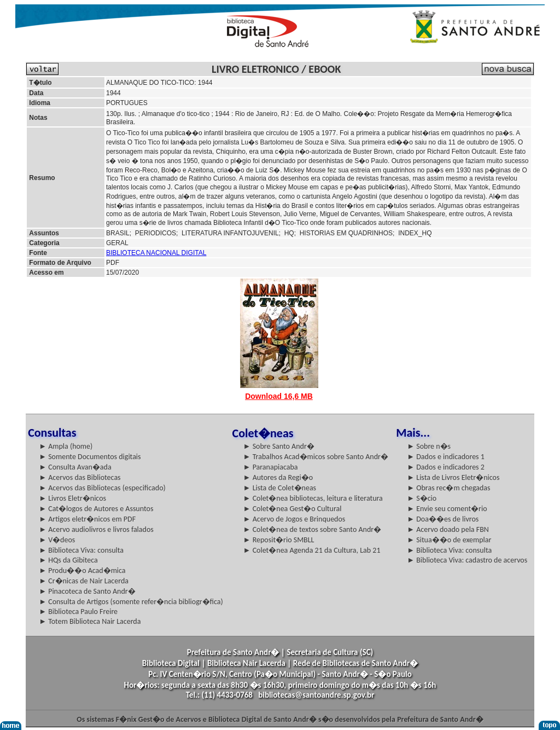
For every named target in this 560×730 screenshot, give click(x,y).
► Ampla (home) (66, 446)
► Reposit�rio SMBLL (279, 540)
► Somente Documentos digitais (90, 457)
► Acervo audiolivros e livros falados (96, 529)
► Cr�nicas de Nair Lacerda (84, 581)
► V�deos (57, 540)
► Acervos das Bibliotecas (80, 477)
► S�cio (422, 498)
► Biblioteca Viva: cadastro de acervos (467, 560)
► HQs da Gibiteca (68, 560)
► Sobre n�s (429, 446)
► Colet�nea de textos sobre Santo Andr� (313, 529)
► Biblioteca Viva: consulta (81, 550)
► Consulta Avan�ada (75, 467)
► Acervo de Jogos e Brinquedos (294, 519)
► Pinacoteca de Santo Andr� (87, 591)
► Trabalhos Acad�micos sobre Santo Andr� (316, 457)
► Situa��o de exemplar (449, 540)
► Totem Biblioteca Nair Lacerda (90, 621)
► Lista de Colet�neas (280, 488)
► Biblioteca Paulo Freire (78, 612)
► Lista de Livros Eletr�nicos (453, 477)
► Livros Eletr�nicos (72, 498)
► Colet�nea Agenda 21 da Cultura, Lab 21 (312, 550)
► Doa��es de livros (443, 519)
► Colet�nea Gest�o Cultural (293, 509)
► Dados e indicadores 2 (446, 467)
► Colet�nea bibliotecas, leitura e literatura (313, 498)
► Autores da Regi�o (278, 477)
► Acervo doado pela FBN (448, 529)
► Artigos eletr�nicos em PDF (87, 519)
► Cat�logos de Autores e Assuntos (96, 509)
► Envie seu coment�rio (447, 509)
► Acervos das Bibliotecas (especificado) (102, 488)
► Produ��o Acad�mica (82, 570)
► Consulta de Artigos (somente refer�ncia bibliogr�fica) (131, 602)
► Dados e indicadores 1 (446, 457)
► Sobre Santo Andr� (279, 446)
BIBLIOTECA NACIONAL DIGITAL (156, 253)
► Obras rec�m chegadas (448, 488)
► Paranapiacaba (271, 467)
